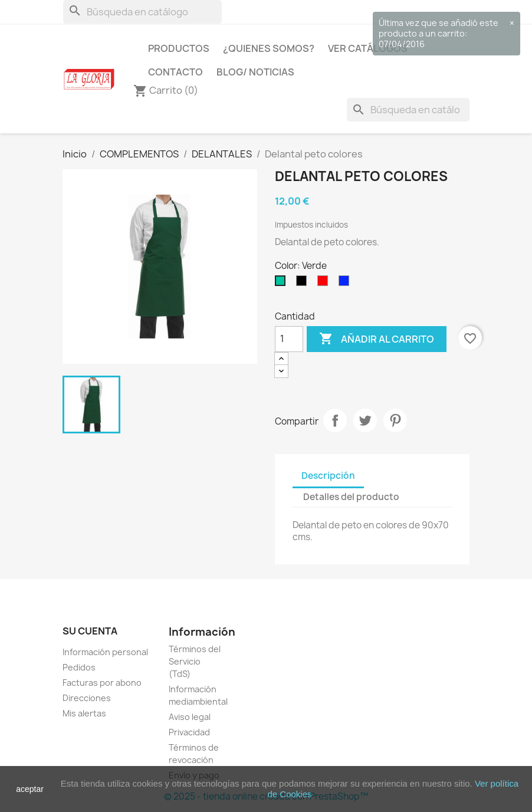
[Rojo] (325, 284)
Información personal (105, 652)
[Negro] (304, 284)
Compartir (335, 420)
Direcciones (87, 698)
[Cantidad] (289, 339)
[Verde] (283, 284)
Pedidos (79, 667)
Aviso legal (190, 717)
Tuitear (365, 420)
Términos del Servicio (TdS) (195, 661)
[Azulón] (346, 284)
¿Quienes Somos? (269, 48)
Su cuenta (90, 631)
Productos (179, 48)
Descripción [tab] (328, 476)
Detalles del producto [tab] (351, 497)
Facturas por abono (102, 683)
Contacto (175, 72)
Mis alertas (84, 713)
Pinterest (395, 420)
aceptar (30, 789)
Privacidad (189, 732)
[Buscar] (142, 12)
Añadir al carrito (377, 339)
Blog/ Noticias (255, 72)
